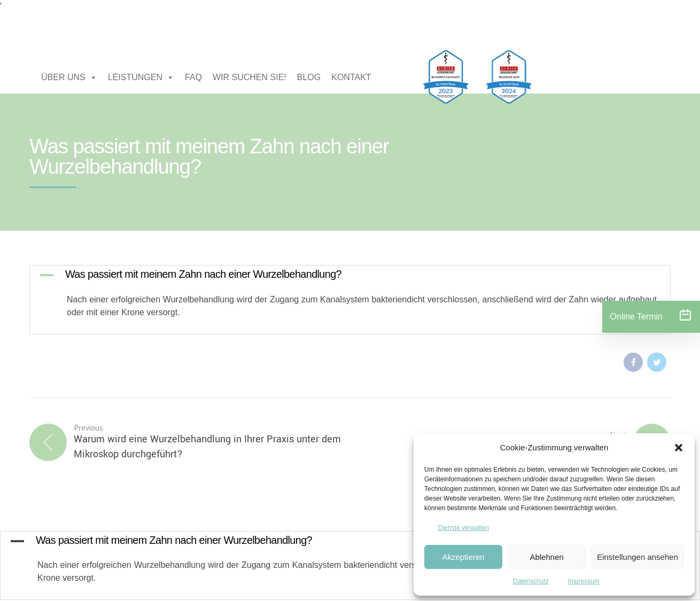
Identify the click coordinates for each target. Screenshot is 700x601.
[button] (679, 448)
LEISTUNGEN (141, 77)
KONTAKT (351, 77)
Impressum (584, 581)
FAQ (193, 77)
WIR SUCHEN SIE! (250, 77)
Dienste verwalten (464, 528)
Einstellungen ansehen (637, 557)
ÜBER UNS (69, 77)
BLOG (309, 77)
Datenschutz (531, 581)
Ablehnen (546, 557)
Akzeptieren (463, 557)
